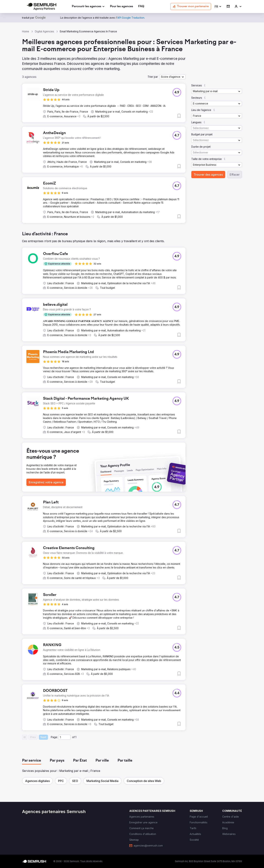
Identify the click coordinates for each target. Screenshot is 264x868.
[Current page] (65, 737)
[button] (218, 7)
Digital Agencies (44, 31)
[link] (122, 7)
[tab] (32, 761)
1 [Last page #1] (76, 737)
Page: (54, 737)
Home (26, 31)
